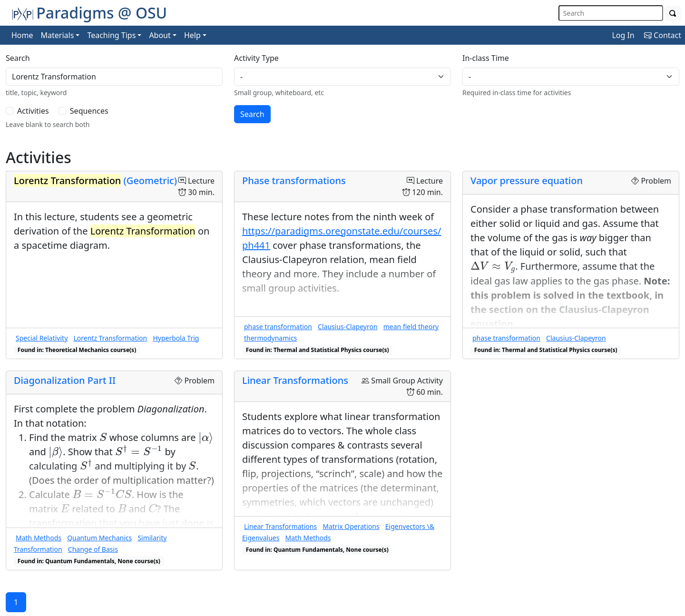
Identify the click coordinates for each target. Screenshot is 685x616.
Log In (623, 35)
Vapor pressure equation (527, 181)
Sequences (89, 111)
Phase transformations (294, 181)
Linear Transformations (295, 380)
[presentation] (493, 268)
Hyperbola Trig (176, 338)
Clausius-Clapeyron (347, 327)
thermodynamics (270, 338)
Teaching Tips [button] (111, 35)
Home (22, 35)
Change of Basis (93, 549)
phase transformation (278, 327)
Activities (33, 111)
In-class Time (486, 58)
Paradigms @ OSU (89, 13)
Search (18, 58)
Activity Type (256, 58)
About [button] (160, 35)
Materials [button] (58, 35)
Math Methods (39, 538)
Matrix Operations (351, 526)
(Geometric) (95, 181)
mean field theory (411, 327)
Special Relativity (42, 338)
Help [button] (192, 35)
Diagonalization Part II (65, 380)
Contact (663, 35)
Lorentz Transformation (110, 338)
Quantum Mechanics (99, 538)
